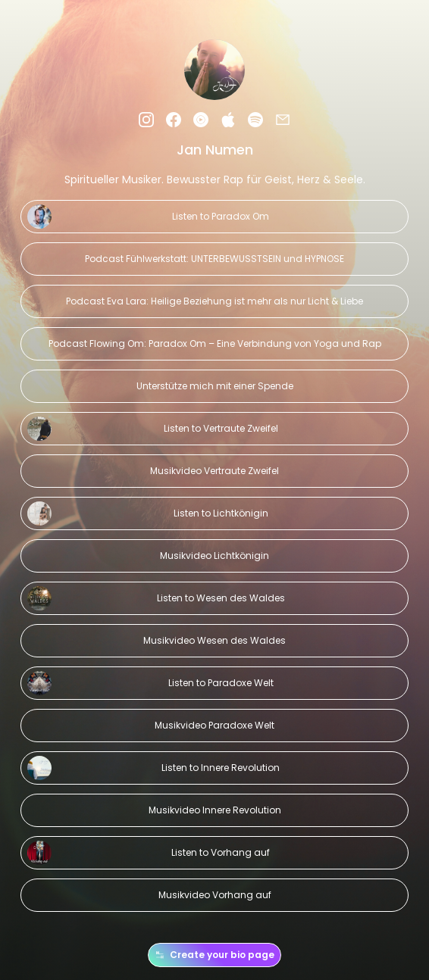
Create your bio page (214, 955)
